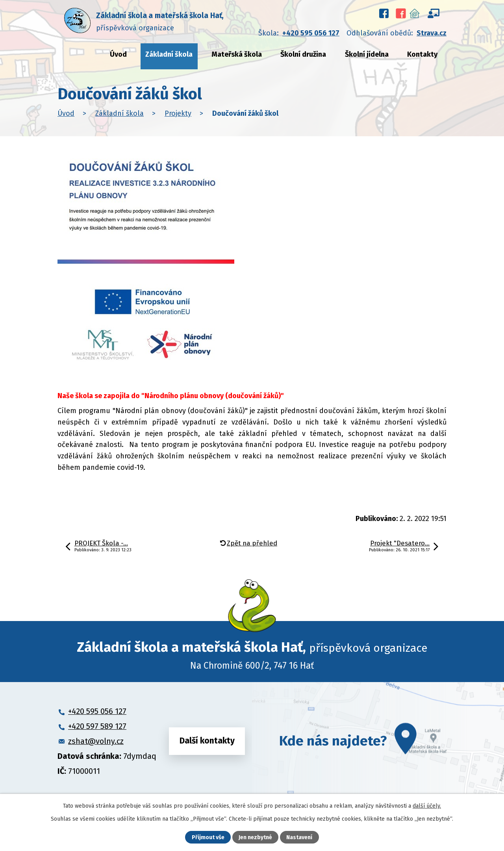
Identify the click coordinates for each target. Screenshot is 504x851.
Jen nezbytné (255, 837)
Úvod (118, 54)
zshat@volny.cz (96, 741)
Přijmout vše (208, 837)
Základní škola (169, 54)
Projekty (178, 113)
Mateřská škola (237, 54)
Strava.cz (432, 33)
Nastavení (299, 837)
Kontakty (422, 54)
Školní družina (303, 54)
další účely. (427, 806)
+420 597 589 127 (97, 726)
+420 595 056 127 (311, 33)
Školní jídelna (367, 54)
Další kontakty (207, 741)
